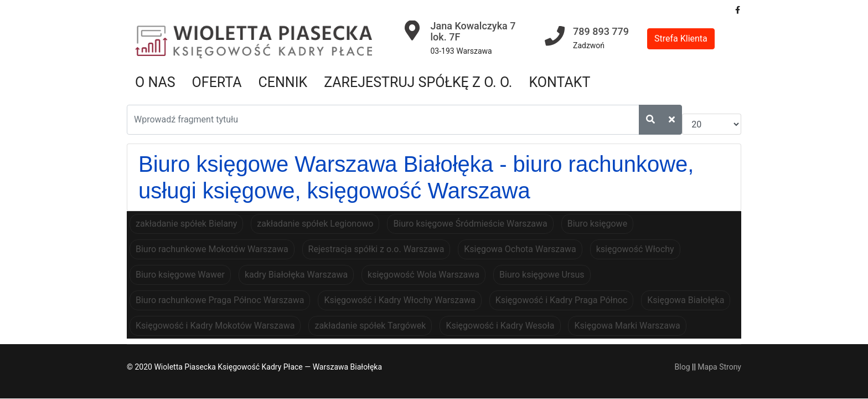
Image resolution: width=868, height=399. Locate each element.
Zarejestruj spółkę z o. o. (418, 82)
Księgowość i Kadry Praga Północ (562, 300)
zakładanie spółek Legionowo (315, 224)
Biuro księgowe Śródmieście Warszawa (470, 224)
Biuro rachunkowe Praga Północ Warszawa (220, 300)
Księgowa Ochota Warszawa (520, 249)
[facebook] (738, 10)
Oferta (217, 82)
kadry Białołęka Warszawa (296, 275)
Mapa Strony (719, 367)
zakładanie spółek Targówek (370, 326)
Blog (683, 367)
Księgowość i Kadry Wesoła (500, 326)
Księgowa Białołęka (686, 300)
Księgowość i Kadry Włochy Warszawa (399, 300)
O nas (155, 82)
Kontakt (559, 82)
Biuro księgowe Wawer (180, 275)
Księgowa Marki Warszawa (627, 326)
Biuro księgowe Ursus (542, 275)
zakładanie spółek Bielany (186, 224)
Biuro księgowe (597, 224)
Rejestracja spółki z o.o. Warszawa (376, 249)
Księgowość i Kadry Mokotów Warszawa (215, 326)
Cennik (283, 82)
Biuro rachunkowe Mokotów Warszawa (212, 249)
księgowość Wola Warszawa (423, 275)
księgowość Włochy (635, 249)
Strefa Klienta (681, 39)
